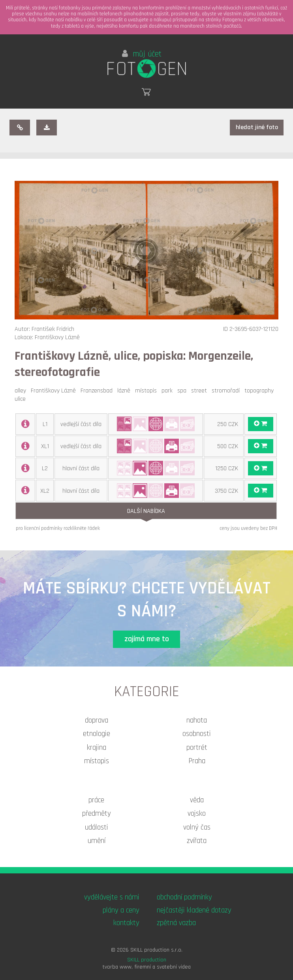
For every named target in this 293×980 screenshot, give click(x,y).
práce (96, 800)
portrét (197, 748)
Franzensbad (98, 391)
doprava (97, 720)
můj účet (142, 54)
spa (183, 391)
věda (197, 800)
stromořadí (227, 391)
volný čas (197, 827)
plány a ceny (121, 910)
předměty (97, 814)
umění (97, 841)
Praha (197, 761)
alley (22, 391)
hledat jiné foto (257, 127)
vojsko (197, 814)
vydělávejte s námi (112, 897)
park (169, 391)
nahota (197, 720)
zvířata (197, 841)
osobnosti (197, 734)
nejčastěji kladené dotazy (194, 910)
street (201, 391)
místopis (147, 391)
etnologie (97, 734)
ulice (22, 399)
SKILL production (147, 960)
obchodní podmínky (184, 897)
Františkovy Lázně (55, 391)
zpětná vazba (176, 923)
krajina (97, 748)
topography (261, 391)
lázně (125, 391)
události (97, 827)
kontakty (126, 923)
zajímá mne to (147, 639)
